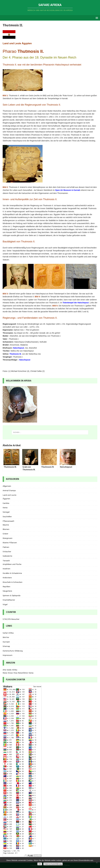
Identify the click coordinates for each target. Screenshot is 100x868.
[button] (96, 18)
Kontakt (6, 642)
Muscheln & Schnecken (12, 582)
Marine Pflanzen (10, 543)
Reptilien (6, 587)
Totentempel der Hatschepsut (76, 303)
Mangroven (8, 538)
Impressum (8, 655)
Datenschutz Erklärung (13, 651)
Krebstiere (7, 578)
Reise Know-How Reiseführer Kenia (18, 673)
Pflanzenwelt (8, 521)
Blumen (6, 529)
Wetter (6, 637)
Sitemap (6, 646)
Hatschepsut (18, 348)
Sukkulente (7, 556)
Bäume (6, 525)
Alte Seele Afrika (10, 670)
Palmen (6, 547)
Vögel (5, 604)
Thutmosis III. (15, 354)
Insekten (6, 569)
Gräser (5, 534)
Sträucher (7, 552)
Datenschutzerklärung (53, 864)
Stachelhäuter (9, 600)
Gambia (6, 503)
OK (40, 864)
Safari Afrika (8, 633)
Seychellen (7, 516)
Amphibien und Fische (12, 564)
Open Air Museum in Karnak (68, 190)
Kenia (5, 508)
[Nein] (97, 863)
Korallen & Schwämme (12, 573)
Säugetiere (7, 591)
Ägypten (6, 499)
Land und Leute (10, 495)
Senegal (6, 512)
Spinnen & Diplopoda (12, 595)
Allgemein (7, 486)
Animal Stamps (9, 490)
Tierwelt (6, 561)
